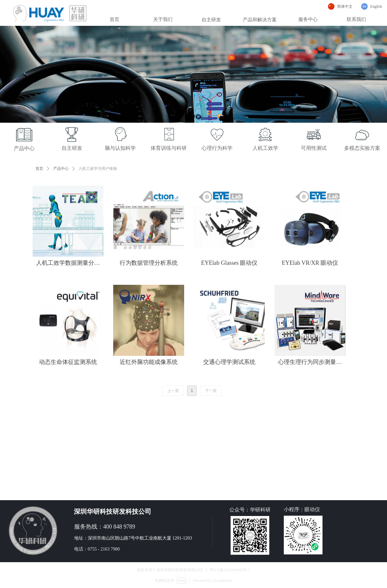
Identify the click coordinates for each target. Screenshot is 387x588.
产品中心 (61, 169)
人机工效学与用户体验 (98, 169)
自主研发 (211, 20)
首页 (39, 169)
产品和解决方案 (260, 20)
